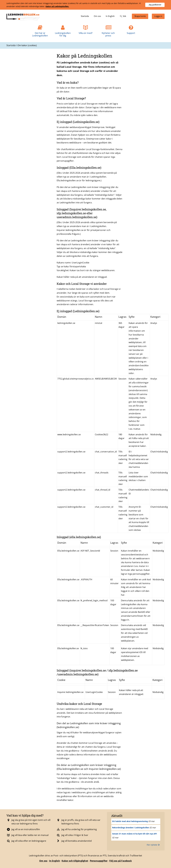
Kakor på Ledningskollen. (57, 6)
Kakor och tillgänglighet (75, 861)
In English (55, 861)
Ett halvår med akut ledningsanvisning (130, 821)
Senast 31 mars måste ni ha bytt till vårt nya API (135, 834)
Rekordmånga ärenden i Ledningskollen (131, 828)
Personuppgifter (99, 861)
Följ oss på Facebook (121, 861)
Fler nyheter (154, 845)
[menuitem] (85, 16)
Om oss (43, 861)
